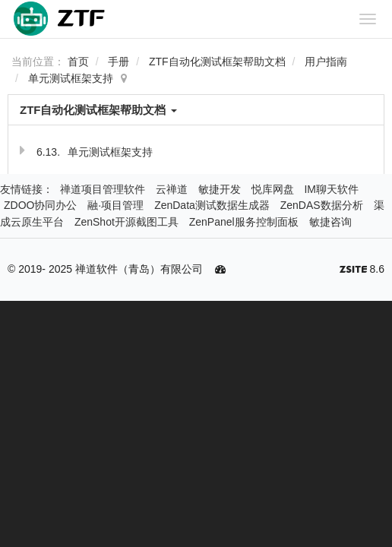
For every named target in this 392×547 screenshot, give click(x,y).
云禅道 (172, 189)
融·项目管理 (115, 205)
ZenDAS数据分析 (322, 205)
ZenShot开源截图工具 (126, 222)
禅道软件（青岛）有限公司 (139, 269)
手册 (119, 62)
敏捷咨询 (330, 222)
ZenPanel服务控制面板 (244, 222)
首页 (78, 62)
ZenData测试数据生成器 (212, 205)
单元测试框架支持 (71, 78)
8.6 (362, 270)
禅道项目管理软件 (103, 189)
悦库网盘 (273, 189)
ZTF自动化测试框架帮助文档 (217, 62)
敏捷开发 (220, 189)
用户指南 (326, 62)
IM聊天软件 (331, 189)
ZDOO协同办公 (40, 205)
